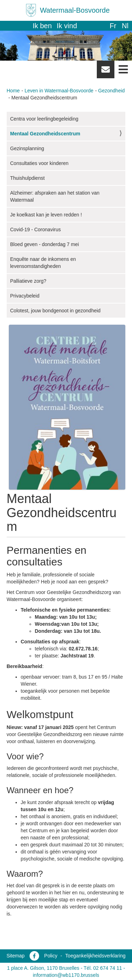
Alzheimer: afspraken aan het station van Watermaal (55, 196)
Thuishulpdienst (27, 178)
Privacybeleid (25, 296)
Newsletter (106, 72)
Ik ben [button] (42, 26)
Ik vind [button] (67, 26)
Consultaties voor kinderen (39, 163)
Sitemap (15, 956)
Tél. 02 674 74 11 (103, 968)
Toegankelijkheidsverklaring (95, 956)
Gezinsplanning (27, 148)
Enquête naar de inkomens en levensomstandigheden (43, 263)
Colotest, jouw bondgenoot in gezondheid (55, 311)
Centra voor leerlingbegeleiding (44, 119)
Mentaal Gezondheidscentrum (45, 134)
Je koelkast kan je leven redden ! (46, 215)
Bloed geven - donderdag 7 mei (45, 244)
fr (113, 26)
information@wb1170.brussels (66, 975)
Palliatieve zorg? (28, 281)
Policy (51, 956)
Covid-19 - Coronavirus (36, 229)
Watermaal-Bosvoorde (75, 10)
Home (13, 91)
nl (125, 26)
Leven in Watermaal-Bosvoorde (59, 91)
